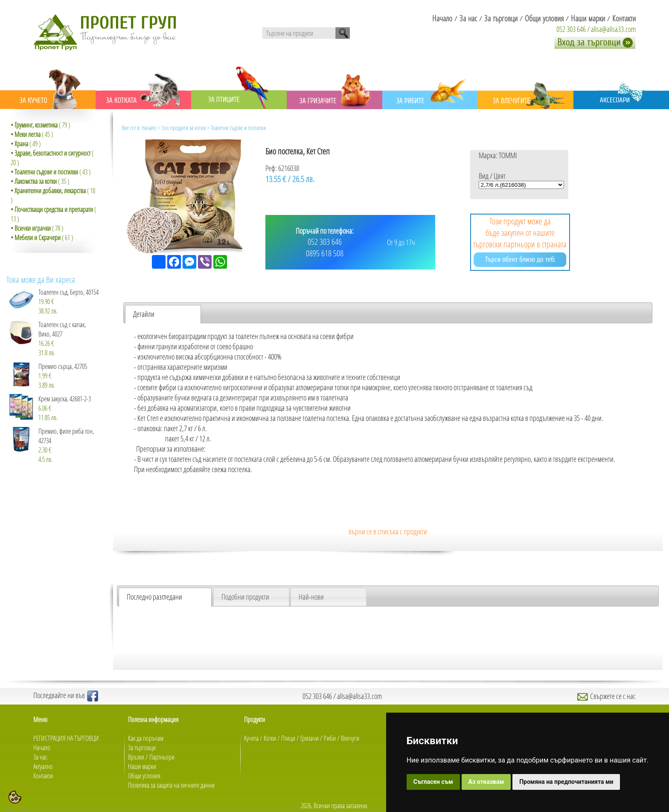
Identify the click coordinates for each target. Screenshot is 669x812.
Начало (149, 128)
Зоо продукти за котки (183, 128)
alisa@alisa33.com (613, 29)
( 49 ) (26, 144)
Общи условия (144, 776)
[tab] (163, 314)
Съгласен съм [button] (433, 782)
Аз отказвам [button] (486, 782)
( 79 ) (40, 125)
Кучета (251, 738)
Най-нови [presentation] (311, 597)
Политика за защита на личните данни (171, 785)
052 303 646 (571, 29)
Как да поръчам (146, 738)
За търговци (142, 748)
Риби (330, 738)
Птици (288, 738)
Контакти (43, 776)
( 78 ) (37, 228)
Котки (270, 738)
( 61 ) (42, 238)
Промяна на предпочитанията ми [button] (566, 782)
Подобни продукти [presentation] (245, 597)
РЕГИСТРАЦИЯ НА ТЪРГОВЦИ (66, 738)
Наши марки (142, 766)
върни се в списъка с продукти (388, 531)
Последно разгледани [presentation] (154, 597)
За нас (40, 757)
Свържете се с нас (606, 696)
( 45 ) (32, 134)
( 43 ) (51, 172)
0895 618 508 (325, 253)
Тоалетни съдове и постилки (238, 128)
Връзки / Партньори (151, 757)
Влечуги (350, 738)
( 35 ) (40, 181)
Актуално (43, 766)
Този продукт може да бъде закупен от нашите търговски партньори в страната (520, 241)
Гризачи (310, 738)
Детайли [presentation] (144, 314)
